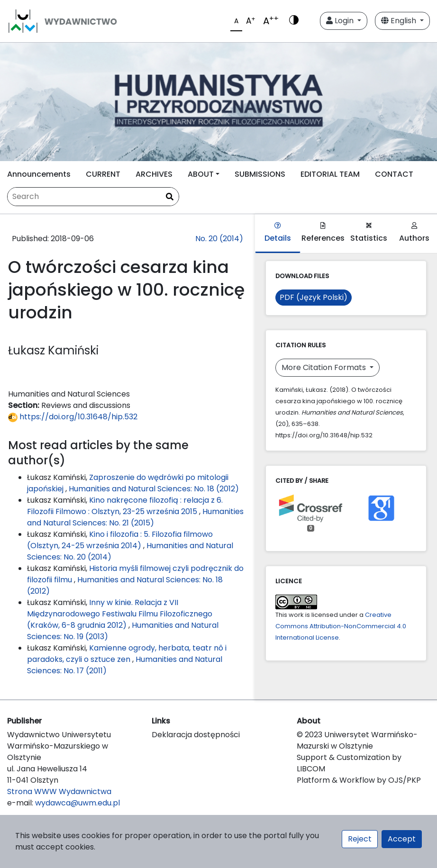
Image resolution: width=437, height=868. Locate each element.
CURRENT (103, 174)
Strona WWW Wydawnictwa (59, 791)
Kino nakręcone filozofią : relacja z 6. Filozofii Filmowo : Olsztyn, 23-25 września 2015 (125, 506)
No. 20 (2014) (219, 239)
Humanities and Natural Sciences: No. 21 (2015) (135, 517)
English (400, 21)
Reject (360, 839)
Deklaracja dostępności (196, 735)
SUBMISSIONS (260, 174)
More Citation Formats (325, 367)
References (323, 233)
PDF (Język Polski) (314, 297)
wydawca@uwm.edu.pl (77, 803)
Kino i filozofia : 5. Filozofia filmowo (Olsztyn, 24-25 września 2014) (120, 540)
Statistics (369, 233)
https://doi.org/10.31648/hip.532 (73, 417)
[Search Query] (93, 197)
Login (341, 21)
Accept (402, 839)
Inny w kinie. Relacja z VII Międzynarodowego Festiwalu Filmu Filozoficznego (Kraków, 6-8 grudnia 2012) (120, 614)
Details (278, 233)
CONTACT (394, 174)
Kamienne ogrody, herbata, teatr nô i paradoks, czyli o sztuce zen (127, 654)
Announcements (39, 174)
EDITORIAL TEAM (330, 174)
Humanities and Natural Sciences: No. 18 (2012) (154, 489)
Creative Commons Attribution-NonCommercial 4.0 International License (341, 626)
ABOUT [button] (201, 174)
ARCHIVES (154, 174)
